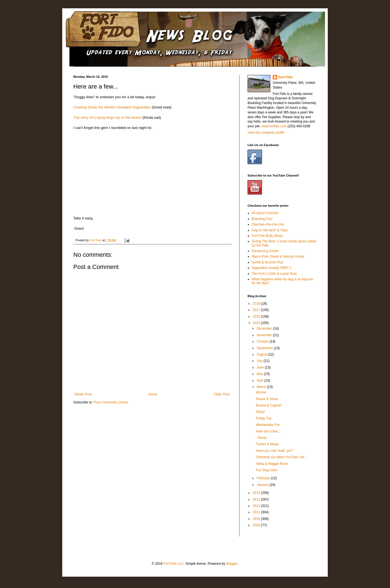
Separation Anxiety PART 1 (272, 268)
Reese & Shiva (267, 399)
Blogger (232, 564)
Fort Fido (285, 77)
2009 (257, 525)
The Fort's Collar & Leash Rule (274, 274)
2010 (257, 519)
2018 (257, 304)
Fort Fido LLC (174, 564)
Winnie (261, 392)
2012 (257, 506)
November (265, 335)
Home (153, 394)
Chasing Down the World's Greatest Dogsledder (112, 107)
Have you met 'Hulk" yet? (274, 451)
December (265, 328)
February (264, 478)
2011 (257, 512)
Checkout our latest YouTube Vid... (281, 457)
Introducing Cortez (265, 251)
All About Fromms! (265, 213)
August (262, 354)
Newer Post (83, 394)
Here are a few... (268, 431)
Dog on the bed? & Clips (270, 230)
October (263, 341)
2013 (257, 499)
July (260, 361)
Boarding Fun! (262, 219)
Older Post (222, 394)
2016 (257, 317)
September (265, 348)
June (261, 367)
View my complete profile (266, 133)
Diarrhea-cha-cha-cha (268, 224)
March (262, 387)
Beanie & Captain (269, 405)
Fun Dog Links (266, 470)
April (260, 380)
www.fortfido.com (274, 126)
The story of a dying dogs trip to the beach (107, 117)
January (263, 485)
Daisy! (260, 412)
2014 (257, 493)
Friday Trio (264, 418)
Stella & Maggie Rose (272, 464)
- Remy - (262, 438)
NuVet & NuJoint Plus (268, 262)
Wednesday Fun (268, 425)
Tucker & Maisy (267, 444)
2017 (257, 310)
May (260, 374)
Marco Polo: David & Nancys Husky (278, 257)
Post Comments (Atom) (111, 402)
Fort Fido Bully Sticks (267, 236)
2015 (257, 323)
